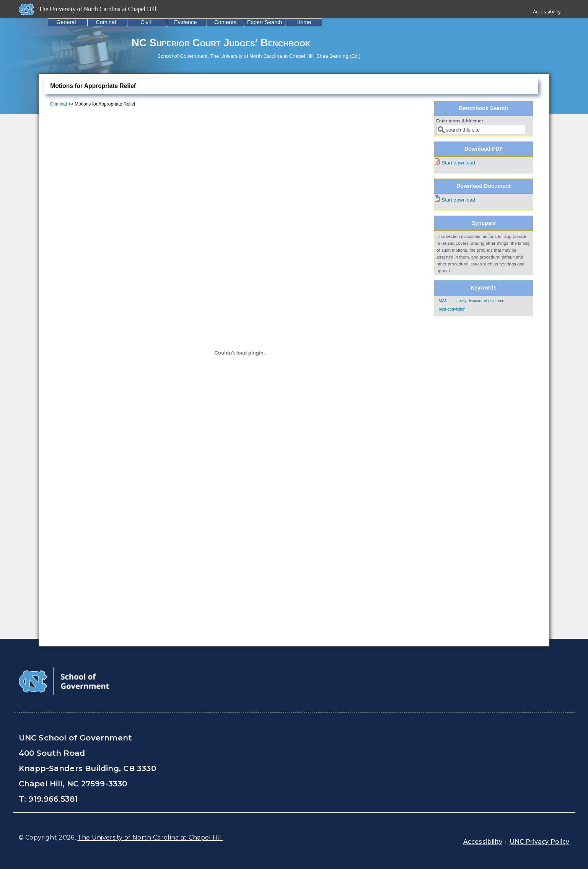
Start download (458, 163)
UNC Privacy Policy (540, 842)
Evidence (185, 22)
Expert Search (265, 22)
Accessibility (547, 11)
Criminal (106, 22)
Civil (146, 22)
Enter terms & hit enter (460, 121)
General (66, 22)
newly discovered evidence (480, 301)
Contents (225, 22)
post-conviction (452, 309)
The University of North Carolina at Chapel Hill (150, 837)
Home (304, 22)
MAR (443, 301)
